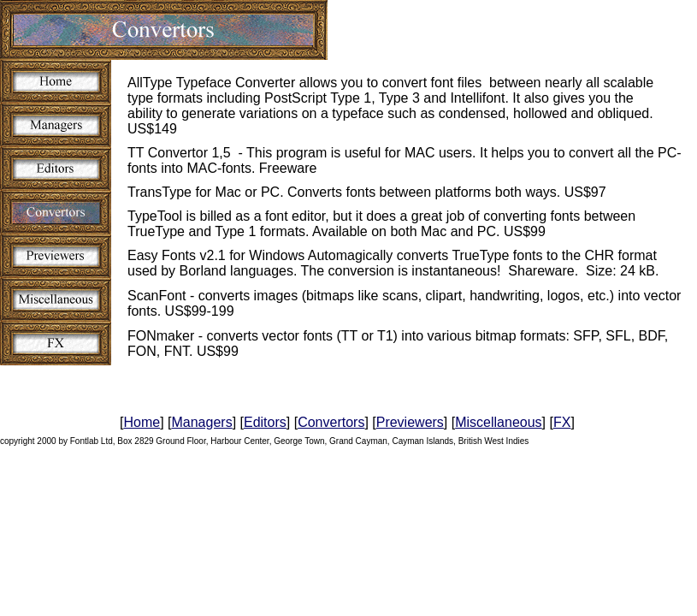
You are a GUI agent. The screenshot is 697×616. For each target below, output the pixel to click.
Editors (265, 422)
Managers (201, 422)
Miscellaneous (498, 422)
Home (142, 422)
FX (562, 422)
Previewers (410, 422)
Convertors (331, 422)
